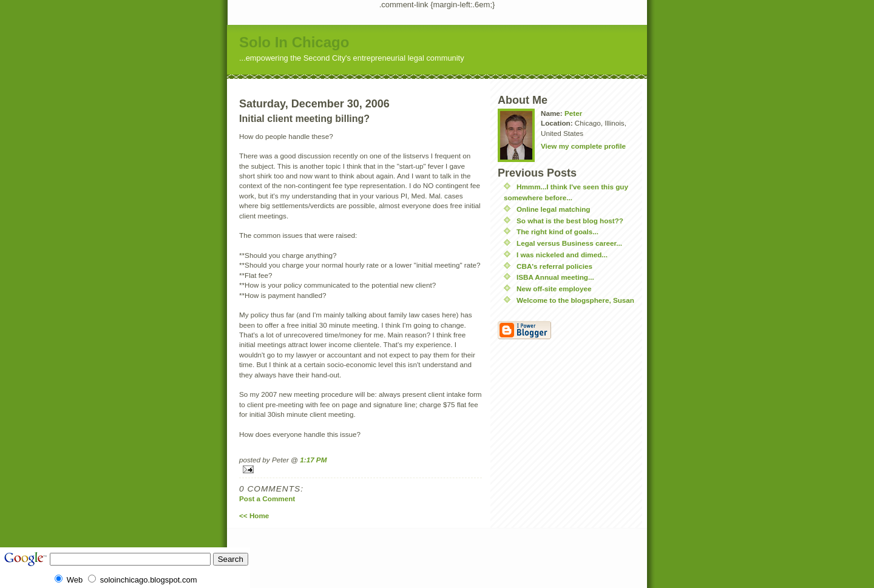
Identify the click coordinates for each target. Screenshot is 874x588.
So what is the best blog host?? (570, 221)
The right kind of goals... (557, 231)
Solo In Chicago (294, 42)
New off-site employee (554, 289)
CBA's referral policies (554, 266)
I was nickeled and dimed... (562, 255)
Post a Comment (267, 498)
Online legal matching (553, 209)
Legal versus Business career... (569, 243)
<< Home (254, 515)
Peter (573, 113)
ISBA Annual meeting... (555, 277)
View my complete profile (583, 146)
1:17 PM (313, 460)
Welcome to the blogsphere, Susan (575, 300)
